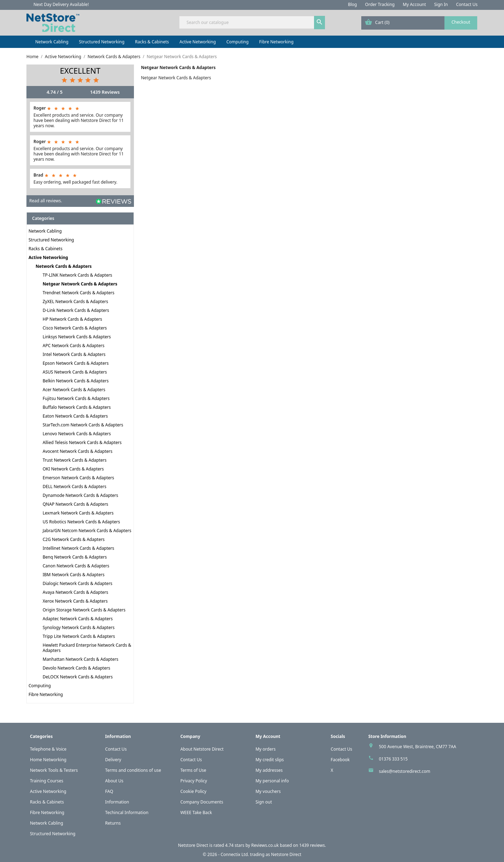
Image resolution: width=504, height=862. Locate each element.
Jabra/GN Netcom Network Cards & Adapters (87, 531)
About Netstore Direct (202, 749)
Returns (113, 823)
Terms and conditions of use (133, 770)
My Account (414, 4)
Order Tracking (380, 4)
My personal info (272, 781)
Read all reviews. (46, 201)
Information (117, 802)
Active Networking (198, 42)
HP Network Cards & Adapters (72, 319)
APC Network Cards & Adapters (73, 346)
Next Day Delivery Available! (61, 4)
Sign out (264, 802)
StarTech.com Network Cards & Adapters (83, 425)
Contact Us (467, 4)
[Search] (252, 22)
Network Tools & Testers (54, 770)
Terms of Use (193, 770)
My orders (266, 749)
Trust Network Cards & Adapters (75, 460)
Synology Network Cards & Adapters (79, 627)
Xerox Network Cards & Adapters (75, 601)
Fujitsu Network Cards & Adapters (76, 398)
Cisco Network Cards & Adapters (75, 328)
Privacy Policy (194, 781)
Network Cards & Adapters (64, 266)
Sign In (441, 4)
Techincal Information (127, 812)
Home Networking (48, 760)
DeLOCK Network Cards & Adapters (78, 677)
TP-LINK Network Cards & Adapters (77, 275)
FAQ (109, 791)
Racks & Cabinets (152, 42)
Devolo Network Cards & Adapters (76, 668)
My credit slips (270, 760)
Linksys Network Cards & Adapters (77, 337)
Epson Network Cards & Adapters (76, 363)
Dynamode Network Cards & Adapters (80, 495)
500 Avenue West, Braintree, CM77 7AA (417, 747)
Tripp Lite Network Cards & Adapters (79, 636)
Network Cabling (52, 42)
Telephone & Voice (48, 749)
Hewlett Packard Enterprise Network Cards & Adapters (87, 648)
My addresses (269, 770)
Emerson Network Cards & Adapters (78, 478)
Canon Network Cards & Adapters (76, 566)
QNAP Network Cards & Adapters (75, 504)
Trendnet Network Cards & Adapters (79, 293)
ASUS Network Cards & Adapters (75, 372)
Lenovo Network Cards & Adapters (77, 434)
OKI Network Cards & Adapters (73, 469)
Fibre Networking (276, 42)
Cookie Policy (193, 791)
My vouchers (268, 791)
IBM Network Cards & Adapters (73, 575)
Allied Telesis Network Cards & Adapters (82, 442)
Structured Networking (102, 42)
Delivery (113, 760)
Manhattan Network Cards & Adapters (81, 659)
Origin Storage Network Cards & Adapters (84, 610)
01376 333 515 (393, 759)
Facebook (340, 760)
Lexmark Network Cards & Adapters (78, 513)
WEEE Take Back (196, 812)
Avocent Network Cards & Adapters (78, 451)
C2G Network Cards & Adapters (74, 539)
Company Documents (202, 802)
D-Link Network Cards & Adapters (76, 310)
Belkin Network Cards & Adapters (76, 381)
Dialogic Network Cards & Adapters (78, 583)
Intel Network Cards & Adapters (74, 354)
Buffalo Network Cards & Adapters (77, 407)
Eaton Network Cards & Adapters (75, 416)
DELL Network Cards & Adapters (75, 487)
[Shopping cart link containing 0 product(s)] (419, 23)
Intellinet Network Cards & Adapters (78, 548)
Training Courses (47, 781)
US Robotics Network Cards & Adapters (81, 522)
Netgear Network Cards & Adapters (80, 284)
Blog (352, 4)
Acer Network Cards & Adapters (74, 390)
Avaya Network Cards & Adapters (75, 592)
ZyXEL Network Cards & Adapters (75, 301)
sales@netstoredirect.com (405, 771)
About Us (114, 781)
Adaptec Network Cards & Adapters (78, 619)
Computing (237, 42)
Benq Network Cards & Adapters (75, 557)
